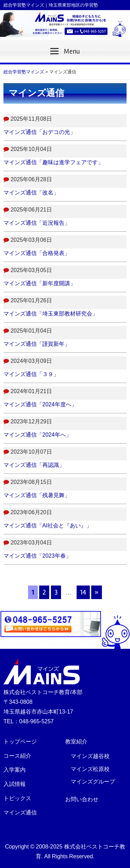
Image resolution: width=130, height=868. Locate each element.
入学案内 (15, 770)
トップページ (20, 742)
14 (83, 592)
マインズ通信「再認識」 (34, 465)
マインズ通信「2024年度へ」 (40, 404)
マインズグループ (93, 782)
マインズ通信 (20, 813)
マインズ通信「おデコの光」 (40, 132)
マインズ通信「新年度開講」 (40, 283)
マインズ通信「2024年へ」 (37, 435)
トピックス (17, 798)
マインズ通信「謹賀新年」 (37, 344)
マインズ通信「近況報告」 (37, 223)
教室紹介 (76, 742)
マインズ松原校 (90, 769)
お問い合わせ (82, 799)
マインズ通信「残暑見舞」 (37, 495)
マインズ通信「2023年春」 (37, 556)
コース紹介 (17, 756)
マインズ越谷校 (90, 756)
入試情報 (15, 784)
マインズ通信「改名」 (31, 193)
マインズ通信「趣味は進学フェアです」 (53, 162)
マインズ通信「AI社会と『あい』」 (48, 525)
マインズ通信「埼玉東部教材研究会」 (51, 314)
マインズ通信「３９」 (31, 374)
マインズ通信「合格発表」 (37, 253)
